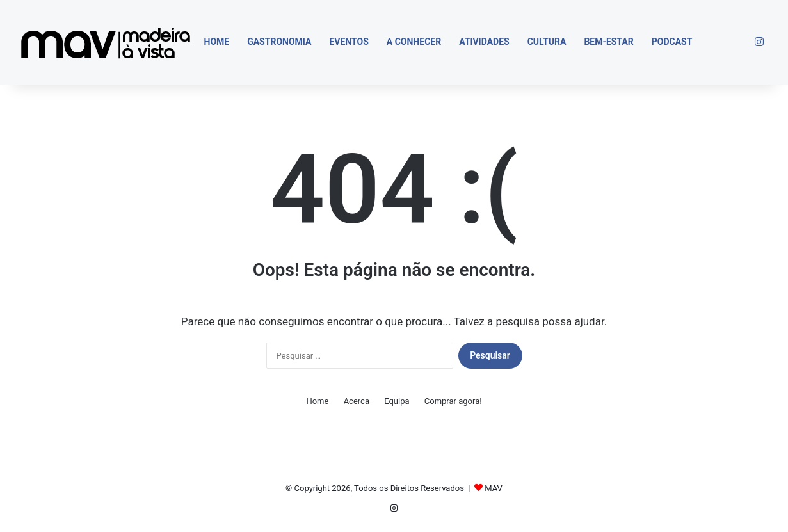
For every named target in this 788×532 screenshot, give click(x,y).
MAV (494, 488)
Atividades (484, 42)
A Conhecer (414, 42)
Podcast (672, 42)
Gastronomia (279, 42)
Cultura (547, 42)
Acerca (357, 401)
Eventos (349, 42)
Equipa (397, 401)
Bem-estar (608, 42)
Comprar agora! (453, 401)
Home (217, 42)
